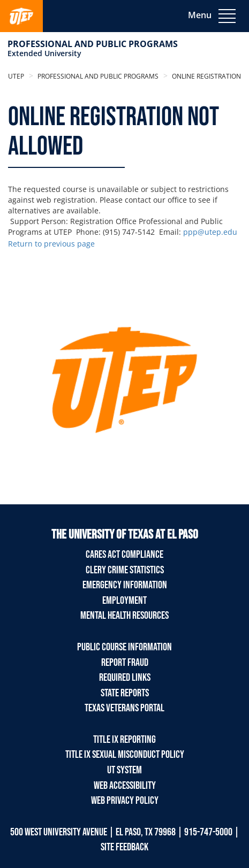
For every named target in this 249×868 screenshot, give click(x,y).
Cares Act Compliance (125, 555)
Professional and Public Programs (93, 44)
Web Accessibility (125, 786)
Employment (125, 601)
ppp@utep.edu (210, 232)
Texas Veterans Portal (125, 708)
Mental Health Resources (125, 616)
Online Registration (206, 76)
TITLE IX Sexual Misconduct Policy (125, 755)
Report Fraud (125, 663)
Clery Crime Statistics (125, 570)
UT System (125, 770)
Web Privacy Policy (125, 801)
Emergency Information (125, 585)
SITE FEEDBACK (125, 847)
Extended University (44, 53)
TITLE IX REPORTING (125, 740)
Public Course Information (125, 647)
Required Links (125, 678)
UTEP (16, 76)
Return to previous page (51, 244)
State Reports (125, 693)
